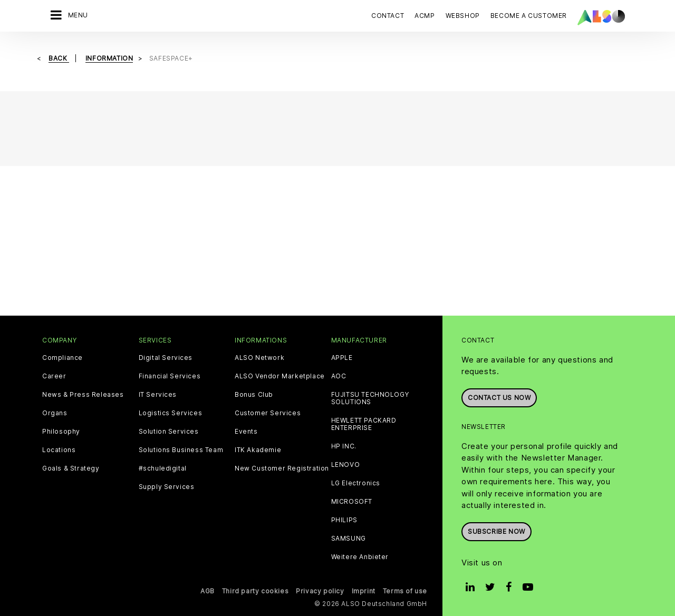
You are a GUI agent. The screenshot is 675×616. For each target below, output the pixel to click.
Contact (388, 16)
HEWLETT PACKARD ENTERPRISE (364, 424)
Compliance (62, 358)
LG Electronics (356, 483)
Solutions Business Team (181, 450)
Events (246, 432)
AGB (208, 591)
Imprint (364, 591)
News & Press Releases (83, 395)
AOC (339, 376)
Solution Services (169, 432)
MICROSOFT (352, 502)
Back (59, 58)
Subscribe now (496, 531)
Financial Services (170, 376)
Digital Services (166, 358)
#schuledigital (163, 468)
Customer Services (268, 413)
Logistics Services (171, 413)
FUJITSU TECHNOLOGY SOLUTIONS (370, 398)
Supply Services (167, 487)
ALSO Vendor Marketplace (280, 376)
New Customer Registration (282, 468)
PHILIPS (344, 520)
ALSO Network (259, 358)
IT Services (158, 395)
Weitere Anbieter (360, 557)
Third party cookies (255, 591)
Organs (55, 413)
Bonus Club (254, 395)
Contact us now (499, 398)
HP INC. (344, 446)
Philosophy (61, 432)
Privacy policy (320, 591)
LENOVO (346, 465)
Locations (59, 450)
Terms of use (405, 591)
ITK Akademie (258, 450)
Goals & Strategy (71, 468)
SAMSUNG (349, 539)
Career (54, 376)
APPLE (342, 358)
